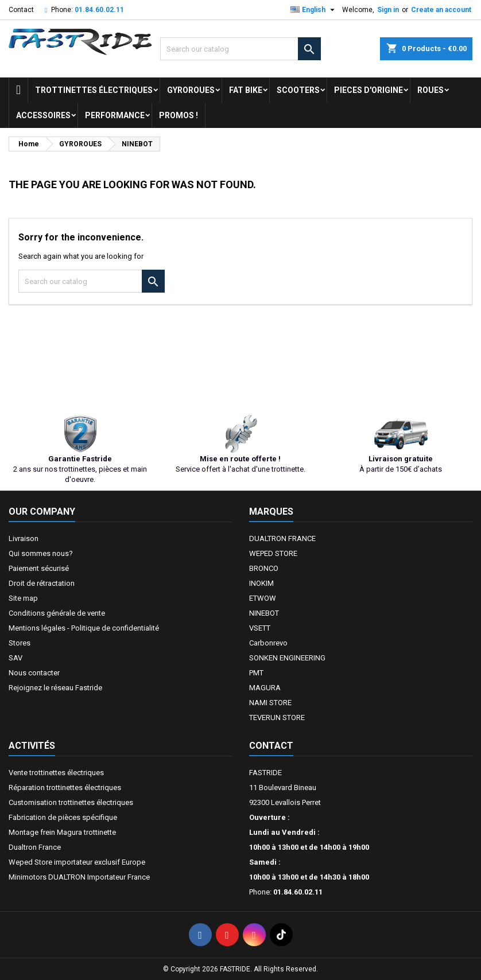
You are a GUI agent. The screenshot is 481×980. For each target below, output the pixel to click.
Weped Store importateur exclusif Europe (77, 862)
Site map (23, 598)
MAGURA (265, 688)
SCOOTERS (298, 90)
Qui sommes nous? (41, 553)
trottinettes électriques (94, 90)
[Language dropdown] (314, 10)
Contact (21, 10)
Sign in (388, 10)
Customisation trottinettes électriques (71, 802)
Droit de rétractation (42, 583)
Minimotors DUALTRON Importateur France (79, 877)
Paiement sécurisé (39, 568)
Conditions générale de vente (57, 613)
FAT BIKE (246, 90)
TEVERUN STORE (277, 717)
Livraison (24, 538)
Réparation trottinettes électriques (65, 787)
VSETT (260, 628)
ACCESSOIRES (43, 115)
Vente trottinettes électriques (56, 773)
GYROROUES (191, 90)
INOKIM (261, 583)
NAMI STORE (270, 703)
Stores (20, 643)
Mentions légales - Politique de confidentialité (84, 628)
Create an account (441, 10)
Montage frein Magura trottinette (62, 832)
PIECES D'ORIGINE (368, 90)
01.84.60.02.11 (99, 10)
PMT (256, 673)
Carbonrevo (268, 643)
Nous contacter (34, 673)
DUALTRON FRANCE (282, 538)
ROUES (430, 90)
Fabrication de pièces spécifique (63, 817)
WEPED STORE (273, 553)
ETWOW (263, 598)
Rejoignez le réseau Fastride (55, 688)
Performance (115, 115)
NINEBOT (264, 613)
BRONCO (264, 568)
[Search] (240, 49)
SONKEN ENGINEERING (287, 658)
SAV (15, 658)
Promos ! (179, 115)
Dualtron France (35, 847)
